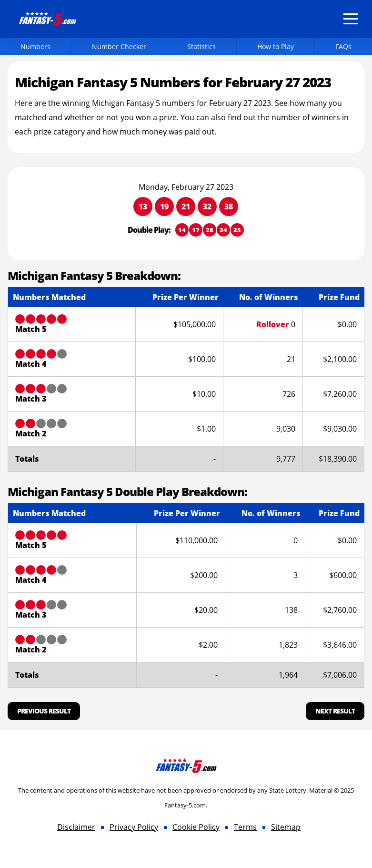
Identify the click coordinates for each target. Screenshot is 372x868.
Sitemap (286, 827)
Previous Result (44, 711)
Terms (245, 827)
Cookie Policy (196, 827)
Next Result (335, 711)
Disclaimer (76, 827)
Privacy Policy (134, 827)
